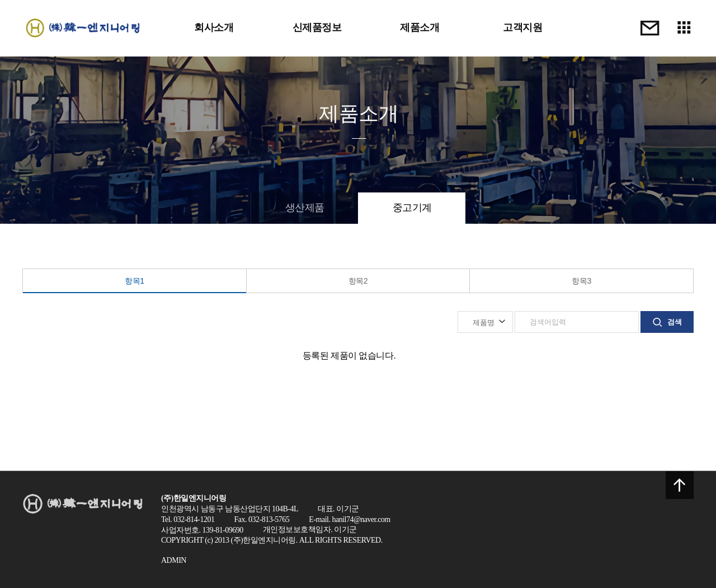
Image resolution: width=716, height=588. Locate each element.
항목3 (581, 281)
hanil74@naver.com (361, 519)
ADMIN (174, 560)
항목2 (358, 281)
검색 (667, 322)
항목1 (134, 281)
